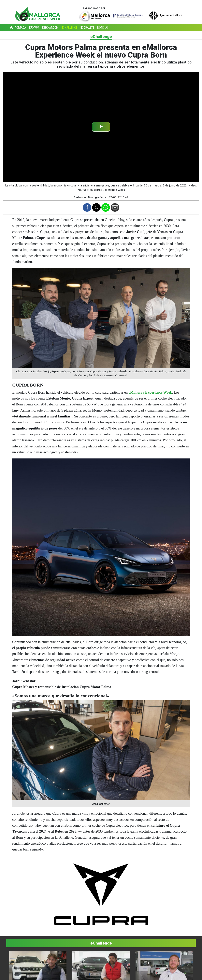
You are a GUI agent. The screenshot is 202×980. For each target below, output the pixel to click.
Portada (18, 28)
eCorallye (87, 28)
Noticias (103, 28)
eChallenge (69, 28)
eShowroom (50, 28)
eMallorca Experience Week (150, 392)
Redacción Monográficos (90, 197)
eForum (34, 28)
